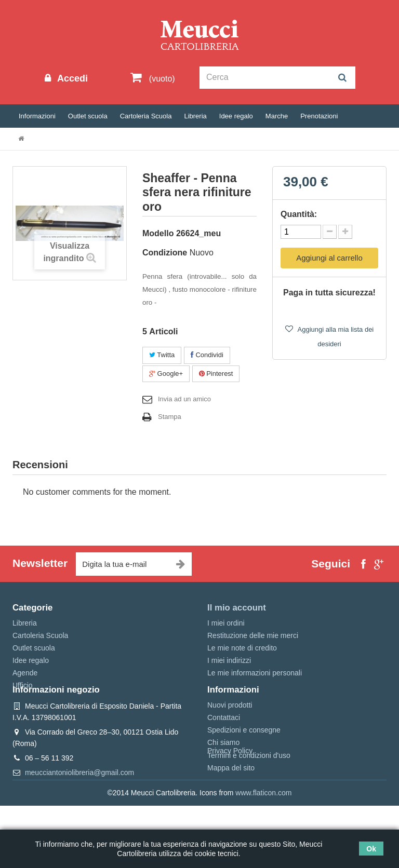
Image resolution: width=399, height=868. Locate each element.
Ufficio (23, 685)
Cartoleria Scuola (146, 116)
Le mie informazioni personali (255, 673)
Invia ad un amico (184, 399)
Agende (25, 673)
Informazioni (37, 116)
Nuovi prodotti (230, 736)
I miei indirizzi (229, 660)
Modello (158, 233)
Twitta (162, 355)
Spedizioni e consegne (244, 761)
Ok (371, 849)
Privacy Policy (230, 813)
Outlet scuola (88, 116)
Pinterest (216, 374)
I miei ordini (226, 623)
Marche (277, 116)
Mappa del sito (231, 799)
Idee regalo (236, 116)
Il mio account (237, 608)
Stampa (170, 417)
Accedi (71, 78)
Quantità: (299, 214)
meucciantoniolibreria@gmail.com (79, 804)
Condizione (165, 253)
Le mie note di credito (242, 648)
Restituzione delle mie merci (253, 635)
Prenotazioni (319, 116)
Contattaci (224, 749)
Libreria (195, 116)
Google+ (166, 374)
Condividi (207, 355)
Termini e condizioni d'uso (249, 786)
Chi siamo (223, 774)
